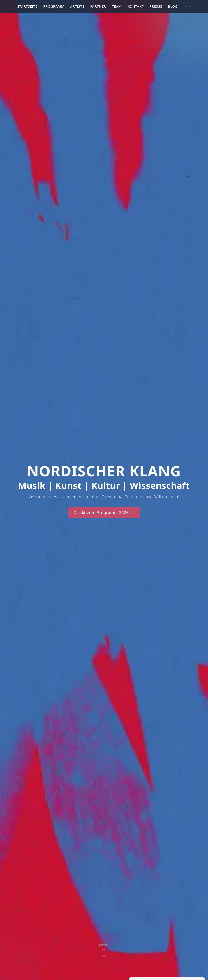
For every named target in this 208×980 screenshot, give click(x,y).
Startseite (27, 6)
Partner (98, 6)
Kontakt (136, 6)
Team (117, 6)
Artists (77, 6)
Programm (54, 6)
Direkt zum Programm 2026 (104, 516)
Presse (156, 6)
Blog (173, 6)
